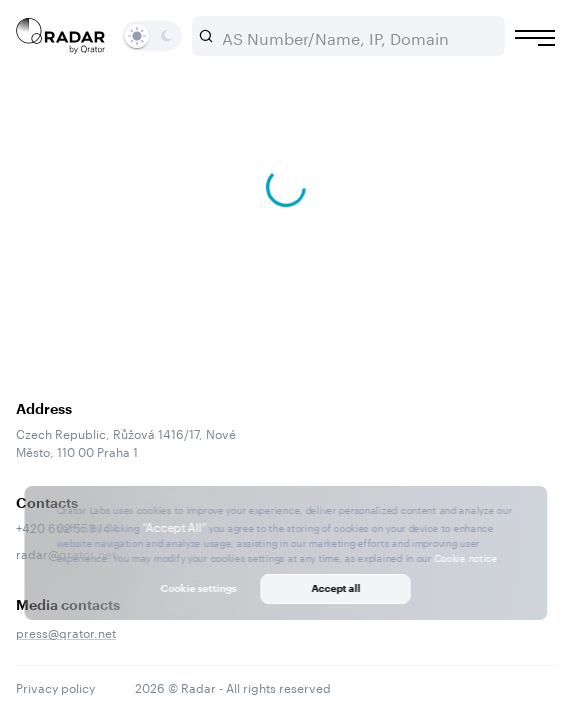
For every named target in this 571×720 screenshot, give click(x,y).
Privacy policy (55, 686)
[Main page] (61, 36)
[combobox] (356, 36)
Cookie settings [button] (199, 588)
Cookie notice (465, 557)
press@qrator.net (66, 631)
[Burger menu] (535, 38)
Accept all (335, 588)
